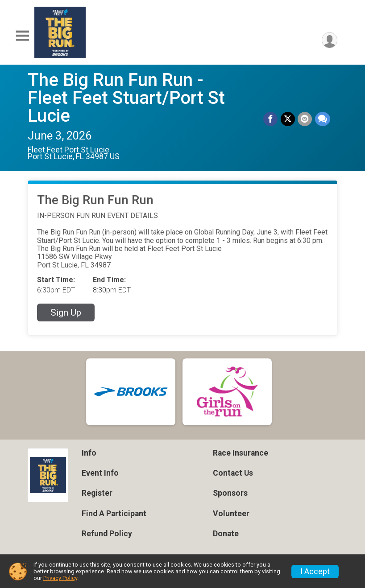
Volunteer (231, 514)
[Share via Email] (305, 119)
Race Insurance (241, 453)
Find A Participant (114, 514)
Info (89, 453)
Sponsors (230, 493)
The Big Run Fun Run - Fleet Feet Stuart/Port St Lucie (126, 98)
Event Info (100, 473)
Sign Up (66, 313)
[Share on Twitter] (288, 119)
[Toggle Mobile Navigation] (22, 36)
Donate (226, 534)
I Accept (315, 572)
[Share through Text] (323, 119)
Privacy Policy (60, 578)
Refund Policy (107, 534)
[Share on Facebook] (271, 119)
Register (97, 493)
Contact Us (233, 473)
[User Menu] (329, 40)
